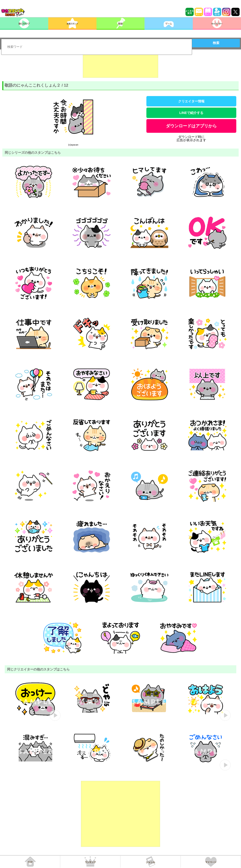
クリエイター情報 (191, 101)
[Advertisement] (120, 66)
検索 (216, 43)
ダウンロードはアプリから (191, 126)
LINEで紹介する (191, 113)
